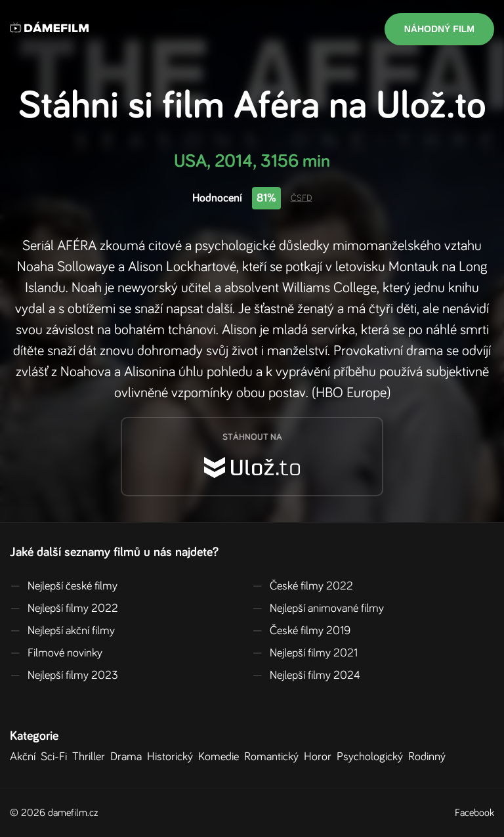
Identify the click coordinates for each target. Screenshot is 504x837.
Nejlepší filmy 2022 (64, 609)
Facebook (474, 813)
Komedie (221, 757)
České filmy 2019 (301, 631)
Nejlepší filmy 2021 (305, 653)
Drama (129, 757)
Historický (173, 757)
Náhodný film (439, 29)
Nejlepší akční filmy (62, 631)
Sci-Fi (56, 757)
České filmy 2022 (303, 586)
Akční (25, 757)
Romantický (274, 757)
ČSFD (302, 198)
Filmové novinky (56, 653)
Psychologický (372, 757)
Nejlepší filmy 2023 (64, 676)
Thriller (91, 757)
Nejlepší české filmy (64, 586)
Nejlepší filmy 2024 (306, 676)
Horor (320, 757)
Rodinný (430, 757)
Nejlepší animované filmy (318, 609)
